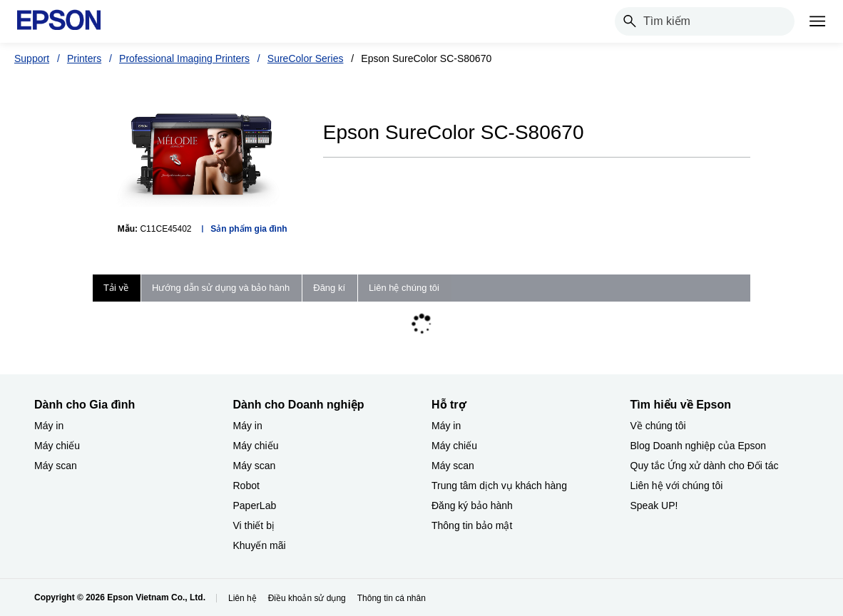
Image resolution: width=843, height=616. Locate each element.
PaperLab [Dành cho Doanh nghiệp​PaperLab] (255, 505)
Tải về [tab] (116, 288)
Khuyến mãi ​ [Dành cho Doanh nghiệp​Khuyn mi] (261, 545)
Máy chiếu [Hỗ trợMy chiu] (454, 446)
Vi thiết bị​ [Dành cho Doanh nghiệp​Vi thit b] (254, 525)
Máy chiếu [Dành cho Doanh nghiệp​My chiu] (256, 446)
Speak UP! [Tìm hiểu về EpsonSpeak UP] (654, 505)
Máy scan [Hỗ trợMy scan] (453, 466)
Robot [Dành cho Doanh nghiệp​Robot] (246, 486)
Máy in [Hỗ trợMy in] (446, 426)
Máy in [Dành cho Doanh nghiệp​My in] (248, 426)
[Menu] (817, 21)
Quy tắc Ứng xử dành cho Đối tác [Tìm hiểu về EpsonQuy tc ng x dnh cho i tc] (705, 466)
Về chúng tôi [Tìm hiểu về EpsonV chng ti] (658, 426)
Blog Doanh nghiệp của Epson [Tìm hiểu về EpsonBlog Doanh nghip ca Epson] (699, 446)
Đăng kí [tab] (329, 288)
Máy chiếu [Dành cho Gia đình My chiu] (57, 446)
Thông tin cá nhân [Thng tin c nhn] (392, 598)
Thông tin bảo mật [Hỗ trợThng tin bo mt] (472, 525)
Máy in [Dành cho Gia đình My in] (49, 426)
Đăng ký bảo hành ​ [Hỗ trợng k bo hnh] (474, 505)
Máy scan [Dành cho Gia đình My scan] (56, 466)
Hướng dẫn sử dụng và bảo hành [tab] (221, 288)
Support (32, 58)
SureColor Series (306, 58)
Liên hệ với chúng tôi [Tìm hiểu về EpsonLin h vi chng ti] (677, 486)
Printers (84, 58)
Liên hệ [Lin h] (242, 598)
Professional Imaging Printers (184, 58)
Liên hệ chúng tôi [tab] (404, 288)
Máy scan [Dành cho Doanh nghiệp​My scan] (255, 466)
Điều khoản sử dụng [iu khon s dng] (307, 598)
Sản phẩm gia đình (249, 229)
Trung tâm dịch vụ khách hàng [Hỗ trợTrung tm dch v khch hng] (499, 486)
